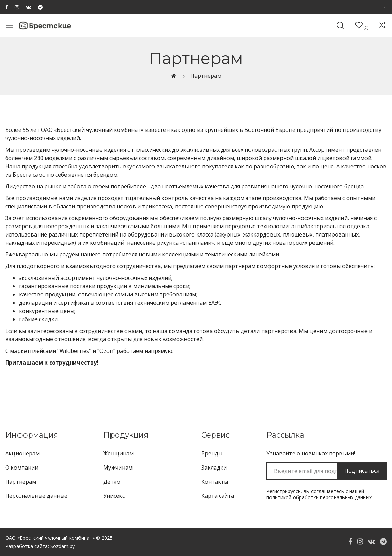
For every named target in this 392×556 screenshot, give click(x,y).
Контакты (215, 482)
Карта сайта (218, 496)
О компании (22, 468)
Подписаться (362, 471)
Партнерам (206, 76)
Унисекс (114, 496)
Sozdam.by (62, 546)
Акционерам (22, 453)
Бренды (212, 453)
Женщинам (118, 453)
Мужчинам (118, 468)
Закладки (214, 468)
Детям (112, 482)
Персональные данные (36, 496)
